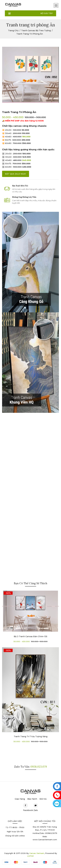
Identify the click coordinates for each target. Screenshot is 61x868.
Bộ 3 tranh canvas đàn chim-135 (30, 636)
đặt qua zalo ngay (16, 174)
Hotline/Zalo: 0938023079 (45, 833)
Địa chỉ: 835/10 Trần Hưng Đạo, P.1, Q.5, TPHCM (45, 828)
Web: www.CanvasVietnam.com (45, 838)
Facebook (25, 806)
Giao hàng (20, 799)
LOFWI (30, 856)
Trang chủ (13, 31)
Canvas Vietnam (37, 853)
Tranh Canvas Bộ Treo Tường (36, 31)
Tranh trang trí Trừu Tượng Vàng (31, 736)
